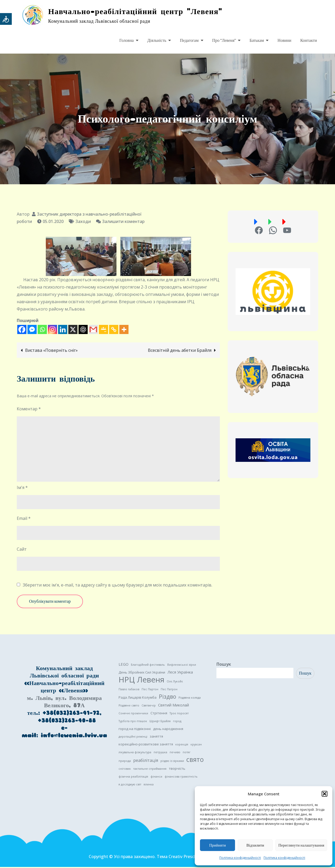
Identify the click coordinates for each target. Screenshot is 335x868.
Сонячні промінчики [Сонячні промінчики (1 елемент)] (133, 714)
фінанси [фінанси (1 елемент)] (156, 778)
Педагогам (189, 41)
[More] (124, 330)
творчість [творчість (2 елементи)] (177, 769)
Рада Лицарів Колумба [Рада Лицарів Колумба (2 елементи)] (138, 698)
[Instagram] (52, 330)
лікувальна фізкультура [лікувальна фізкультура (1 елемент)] (135, 753)
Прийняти (217, 845)
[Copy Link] (114, 330)
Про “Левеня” (224, 41)
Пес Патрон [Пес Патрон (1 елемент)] (169, 690)
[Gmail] (93, 330)
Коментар (29, 410)
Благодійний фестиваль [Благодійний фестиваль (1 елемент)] (148, 666)
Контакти (309, 41)
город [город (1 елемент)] (177, 722)
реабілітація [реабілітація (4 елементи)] (146, 761)
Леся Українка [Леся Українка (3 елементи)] (180, 673)
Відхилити (255, 845)
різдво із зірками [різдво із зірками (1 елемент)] (172, 762)
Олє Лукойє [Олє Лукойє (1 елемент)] (175, 682)
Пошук (224, 665)
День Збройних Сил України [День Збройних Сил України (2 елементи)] (142, 673)
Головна (127, 41)
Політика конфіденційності (240, 858)
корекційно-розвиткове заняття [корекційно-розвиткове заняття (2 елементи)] (146, 745)
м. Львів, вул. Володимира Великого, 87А (64, 703)
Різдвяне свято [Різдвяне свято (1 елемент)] (129, 706)
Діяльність (157, 41)
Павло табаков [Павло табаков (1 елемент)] (129, 690)
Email (24, 519)
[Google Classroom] (104, 330)
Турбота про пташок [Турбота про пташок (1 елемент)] (133, 722)
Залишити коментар (123, 222)
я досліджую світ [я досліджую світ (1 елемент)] (130, 785)
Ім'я (22, 488)
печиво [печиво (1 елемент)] (175, 753)
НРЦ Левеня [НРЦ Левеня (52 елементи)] (141, 681)
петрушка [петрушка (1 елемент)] (160, 753)
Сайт (22, 550)
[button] (325, 794)
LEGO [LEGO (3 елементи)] (124, 665)
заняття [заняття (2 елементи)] (156, 737)
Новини (284, 41)
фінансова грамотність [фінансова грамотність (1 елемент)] (181, 778)
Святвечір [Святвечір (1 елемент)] (149, 706)
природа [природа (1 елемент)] (125, 762)
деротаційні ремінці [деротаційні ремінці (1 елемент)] (133, 738)
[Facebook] (22, 330)
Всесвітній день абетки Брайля (180, 351)
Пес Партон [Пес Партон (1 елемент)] (150, 690)
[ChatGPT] (83, 330)
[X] (73, 330)
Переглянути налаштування (301, 845)
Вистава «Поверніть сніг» (51, 351)
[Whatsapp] (42, 330)
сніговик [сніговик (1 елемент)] (125, 770)
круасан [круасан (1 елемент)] (196, 745)
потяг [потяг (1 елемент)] (187, 753)
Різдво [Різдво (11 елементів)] (167, 698)
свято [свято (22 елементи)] (195, 761)
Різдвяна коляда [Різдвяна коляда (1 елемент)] (190, 699)
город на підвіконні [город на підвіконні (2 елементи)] (135, 730)
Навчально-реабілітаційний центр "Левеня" (141, 12)
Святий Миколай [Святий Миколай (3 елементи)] (174, 706)
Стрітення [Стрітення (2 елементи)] (159, 714)
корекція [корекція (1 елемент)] (182, 745)
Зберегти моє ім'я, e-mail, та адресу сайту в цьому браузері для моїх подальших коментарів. (118, 586)
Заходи (83, 222)
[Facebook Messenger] (32, 330)
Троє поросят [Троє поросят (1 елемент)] (179, 714)
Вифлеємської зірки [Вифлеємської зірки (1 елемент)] (182, 666)
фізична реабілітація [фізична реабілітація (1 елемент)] (133, 778)
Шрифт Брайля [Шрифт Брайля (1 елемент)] (160, 722)
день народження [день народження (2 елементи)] (168, 730)
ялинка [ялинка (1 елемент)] (149, 785)
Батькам (257, 41)
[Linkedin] (63, 330)
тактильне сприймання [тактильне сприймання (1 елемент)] (150, 770)
